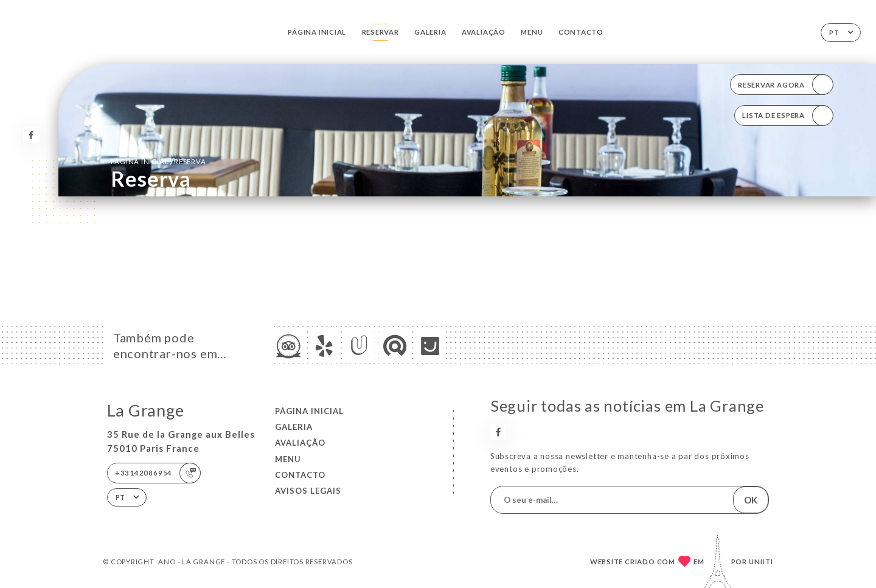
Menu (532, 32)
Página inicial (317, 32)
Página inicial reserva (158, 161)
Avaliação (484, 32)
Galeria (430, 32)
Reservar (381, 32)
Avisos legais (308, 491)
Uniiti (761, 562)
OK (751, 500)
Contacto (581, 32)
